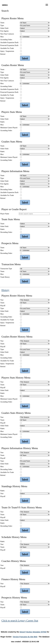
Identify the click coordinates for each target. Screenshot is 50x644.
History (5, 290)
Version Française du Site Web (25, 637)
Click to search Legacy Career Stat (20, 620)
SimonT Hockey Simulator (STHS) (33, 632)
